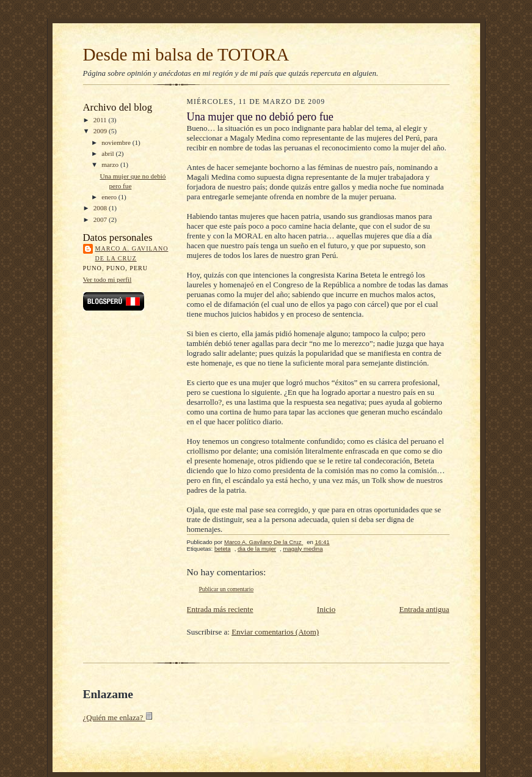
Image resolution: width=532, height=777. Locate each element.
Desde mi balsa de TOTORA (186, 54)
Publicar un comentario (227, 589)
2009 (101, 131)
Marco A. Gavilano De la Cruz (132, 253)
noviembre (117, 142)
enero (110, 197)
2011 (101, 120)
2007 (101, 219)
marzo (111, 164)
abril (108, 153)
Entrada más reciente (220, 609)
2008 (101, 208)
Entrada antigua (425, 609)
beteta (223, 549)
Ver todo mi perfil (107, 279)
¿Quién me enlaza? (118, 717)
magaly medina (303, 549)
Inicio (326, 609)
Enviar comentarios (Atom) (275, 632)
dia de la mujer (257, 549)
